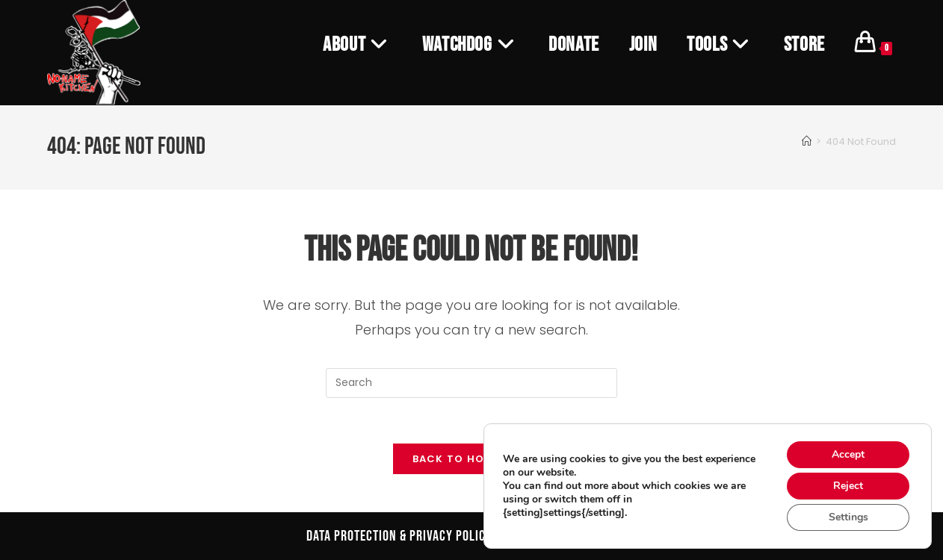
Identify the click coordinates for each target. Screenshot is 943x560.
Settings (848, 517)
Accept (848, 454)
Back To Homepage (472, 459)
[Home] (807, 141)
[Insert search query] (471, 383)
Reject (848, 486)
